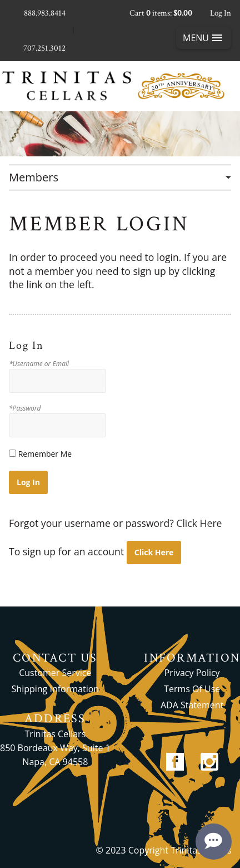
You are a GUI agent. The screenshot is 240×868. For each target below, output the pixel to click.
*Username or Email (39, 364)
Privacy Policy (192, 673)
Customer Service (55, 673)
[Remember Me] (12, 453)
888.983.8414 (45, 13)
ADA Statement (192, 705)
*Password (25, 408)
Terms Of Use (192, 689)
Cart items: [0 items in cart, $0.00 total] (161, 13)
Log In (221, 13)
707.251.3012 (44, 48)
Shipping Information (56, 689)
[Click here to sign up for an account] (154, 553)
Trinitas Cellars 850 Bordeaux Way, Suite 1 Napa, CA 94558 (55, 748)
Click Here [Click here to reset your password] (199, 523)
